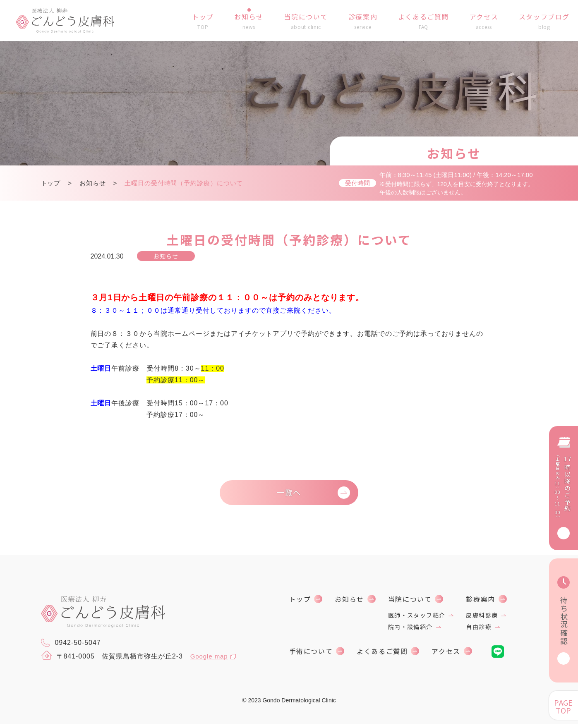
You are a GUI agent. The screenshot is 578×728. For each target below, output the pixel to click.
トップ (51, 183)
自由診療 (479, 631)
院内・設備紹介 (410, 631)
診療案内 (480, 603)
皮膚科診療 (482, 619)
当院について (410, 603)
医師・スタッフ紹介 (417, 619)
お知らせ (93, 183)
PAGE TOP (563, 706)
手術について (311, 655)
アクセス (446, 655)
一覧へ (289, 494)
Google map (210, 660)
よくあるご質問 (382, 655)
